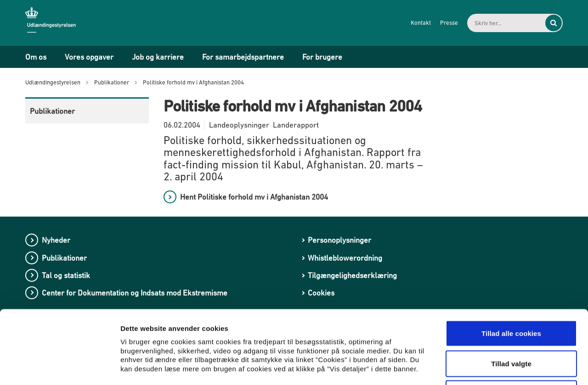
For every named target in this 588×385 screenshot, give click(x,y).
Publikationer (52, 111)
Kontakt (421, 23)
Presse (449, 23)
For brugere (322, 57)
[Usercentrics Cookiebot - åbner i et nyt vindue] (59, 367)
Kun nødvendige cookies (511, 325)
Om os (36, 57)
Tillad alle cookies (511, 265)
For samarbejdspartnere (243, 57)
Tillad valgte (511, 295)
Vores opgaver (89, 57)
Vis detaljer (478, 367)
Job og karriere (158, 57)
